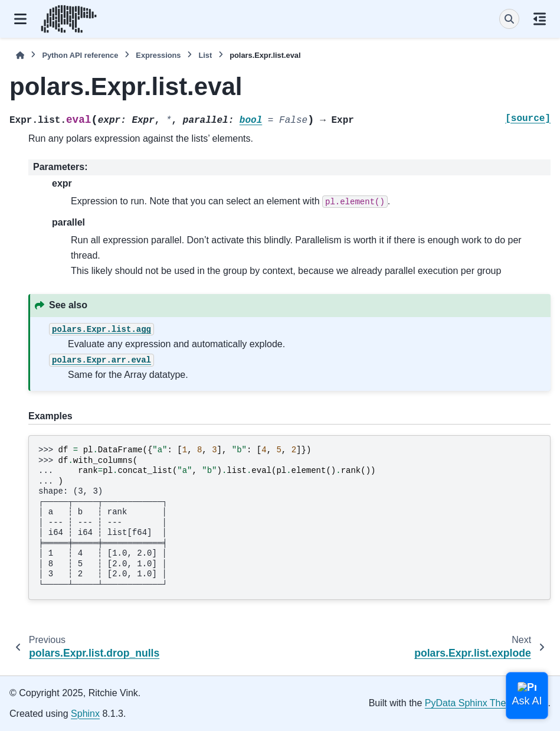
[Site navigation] (20, 19)
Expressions (158, 55)
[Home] (20, 55)
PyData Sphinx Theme (472, 703)
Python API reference (80, 55)
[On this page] (540, 19)
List (205, 55)
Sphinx (85, 714)
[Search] (509, 19)
